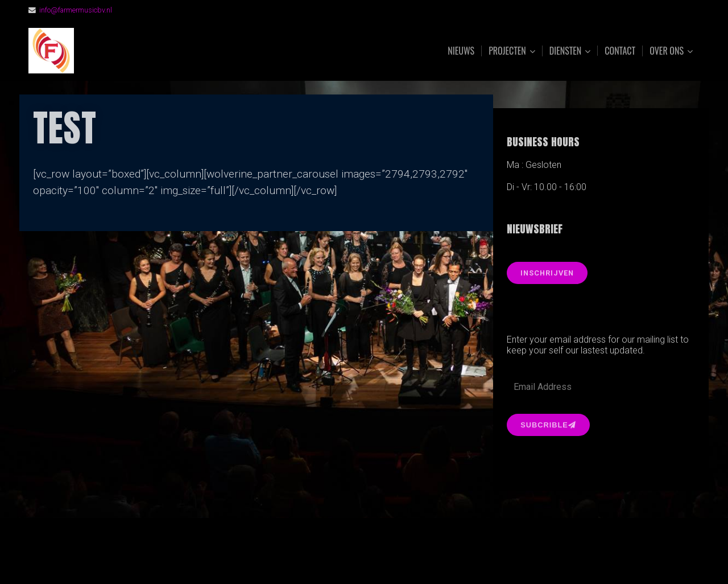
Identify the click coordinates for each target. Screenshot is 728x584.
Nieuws (461, 51)
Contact (620, 51)
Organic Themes (386, 558)
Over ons (667, 51)
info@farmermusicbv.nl (76, 10)
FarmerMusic (155, 51)
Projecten (507, 51)
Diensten (566, 51)
